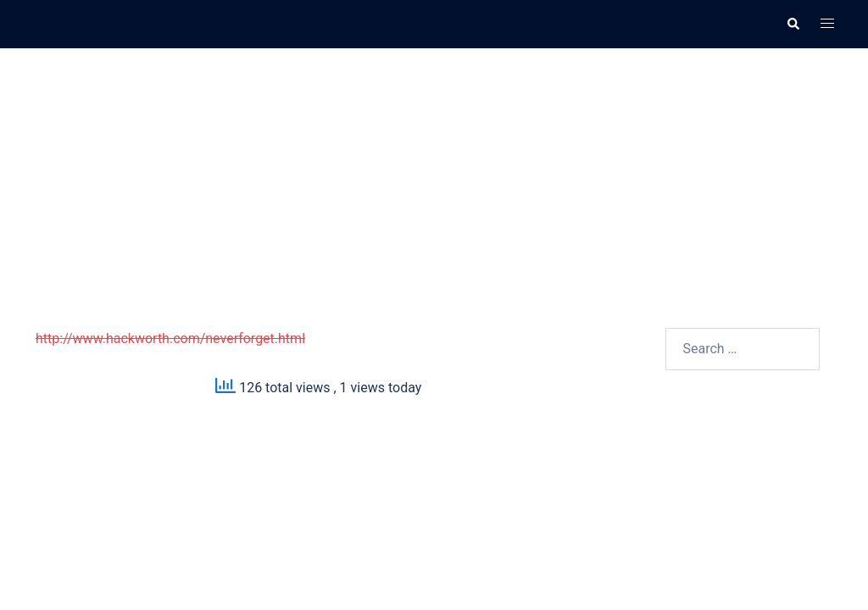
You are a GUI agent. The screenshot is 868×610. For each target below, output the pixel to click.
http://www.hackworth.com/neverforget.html (170, 338)
